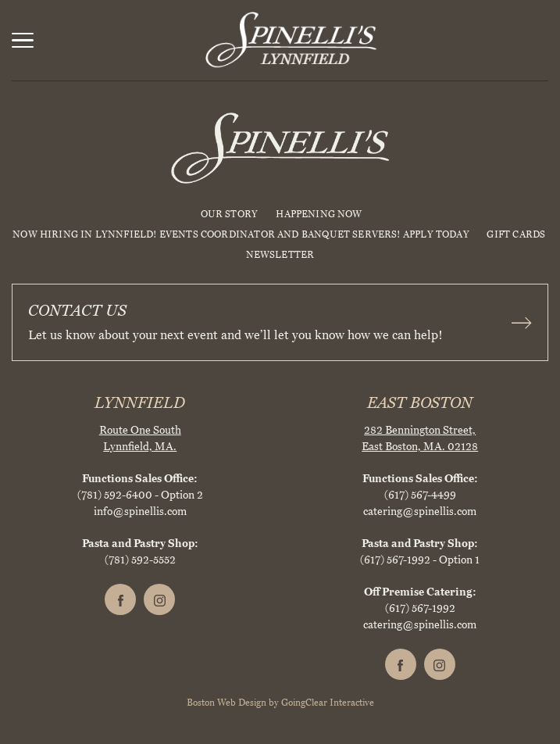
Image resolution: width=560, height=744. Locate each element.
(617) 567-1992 (395, 560)
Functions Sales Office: (140, 479)
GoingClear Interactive (328, 703)
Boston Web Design (226, 703)
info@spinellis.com (140, 511)
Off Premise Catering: (420, 592)
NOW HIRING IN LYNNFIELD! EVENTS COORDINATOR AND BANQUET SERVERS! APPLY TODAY (241, 234)
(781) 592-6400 (115, 495)
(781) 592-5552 (140, 560)
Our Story (230, 214)
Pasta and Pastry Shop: (140, 544)
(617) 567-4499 (420, 495)
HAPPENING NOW (319, 214)
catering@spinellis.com (420, 511)
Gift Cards (516, 234)
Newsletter (280, 255)
